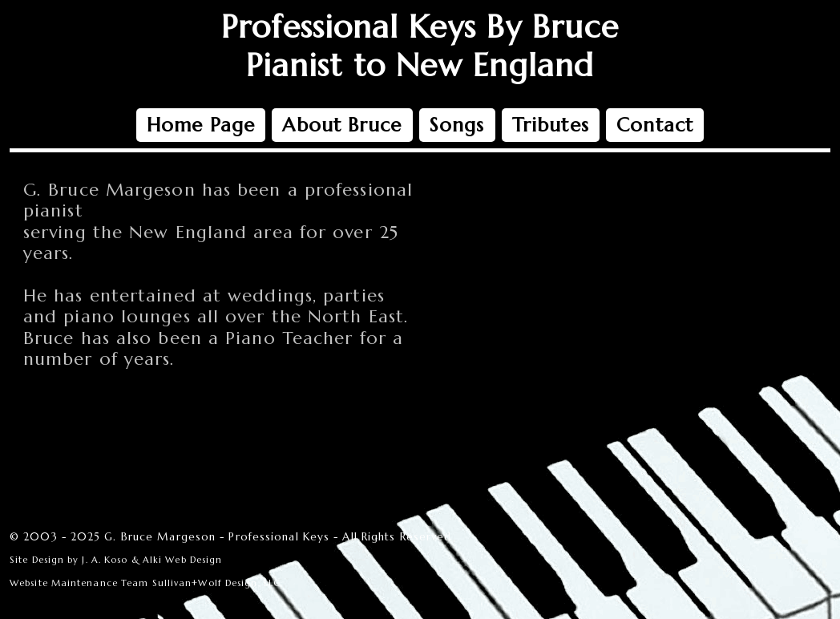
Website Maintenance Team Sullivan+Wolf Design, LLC (145, 583)
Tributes (551, 125)
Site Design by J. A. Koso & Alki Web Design (116, 560)
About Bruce (342, 125)
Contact (655, 125)
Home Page (201, 125)
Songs (457, 125)
